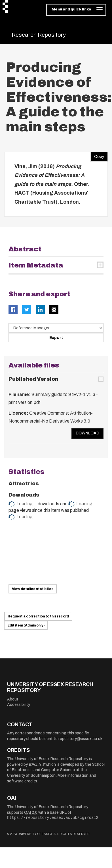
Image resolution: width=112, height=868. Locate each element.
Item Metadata (36, 265)
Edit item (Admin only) (26, 625)
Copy (97, 155)
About (13, 699)
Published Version (33, 379)
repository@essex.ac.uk (80, 739)
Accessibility (19, 705)
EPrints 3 (37, 764)
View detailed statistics (33, 589)
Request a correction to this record (38, 616)
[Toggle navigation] (76, 10)
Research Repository (39, 35)
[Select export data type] (56, 328)
